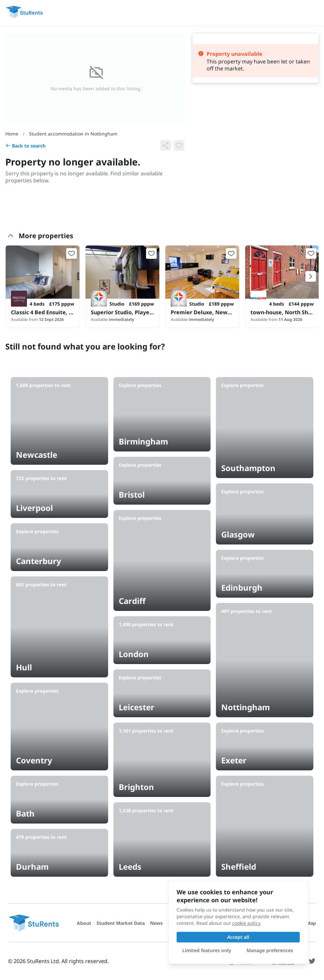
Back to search (25, 146)
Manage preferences (270, 950)
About (84, 923)
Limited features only (207, 950)
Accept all (238, 937)
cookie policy (246, 923)
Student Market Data (121, 923)
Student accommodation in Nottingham (73, 134)
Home (12, 134)
